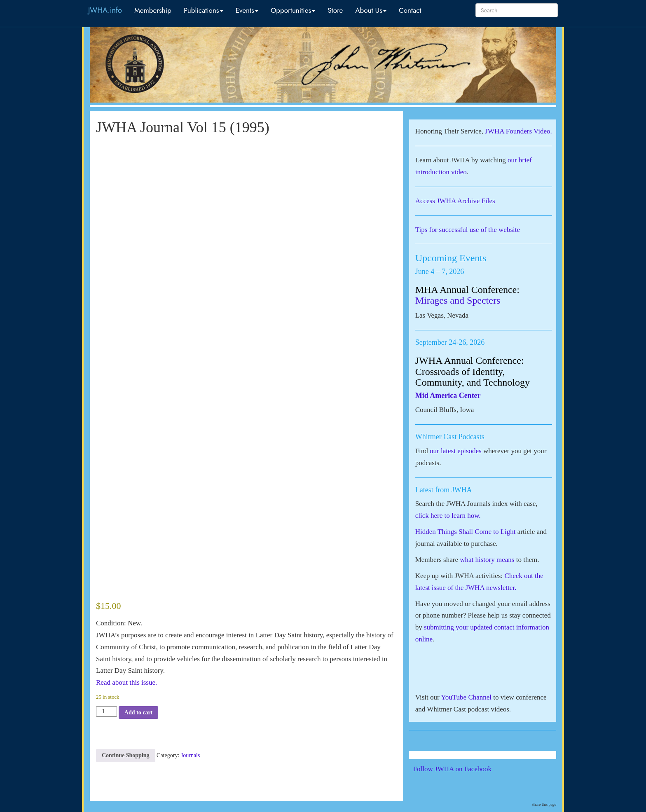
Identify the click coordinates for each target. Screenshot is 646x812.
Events (247, 10)
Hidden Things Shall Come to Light (466, 532)
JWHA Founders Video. (518, 131)
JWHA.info (105, 10)
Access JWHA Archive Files (455, 201)
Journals (191, 755)
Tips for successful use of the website (468, 230)
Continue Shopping (126, 755)
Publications (204, 10)
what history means (487, 560)
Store (335, 10)
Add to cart (138, 713)
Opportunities (293, 10)
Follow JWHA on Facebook (464, 769)
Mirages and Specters (458, 300)
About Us (371, 10)
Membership (153, 10)
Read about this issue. (126, 682)
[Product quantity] (106, 711)
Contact (410, 10)
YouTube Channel (466, 697)
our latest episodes (456, 451)
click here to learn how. (448, 516)
